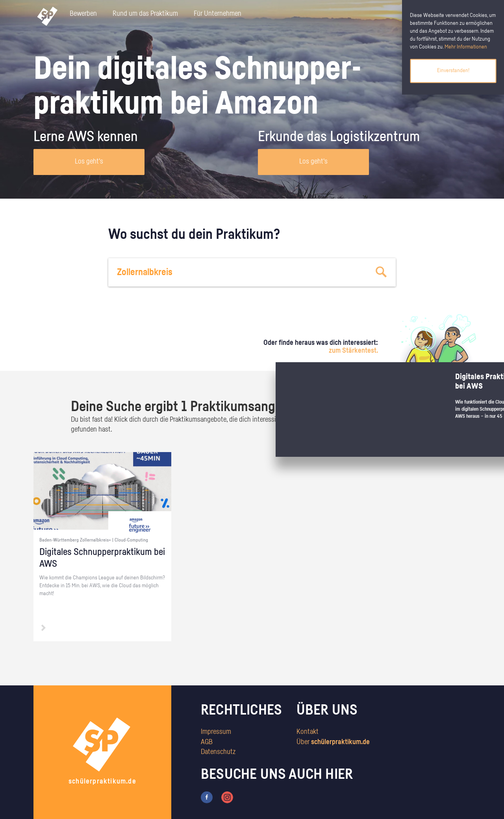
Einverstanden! (453, 71)
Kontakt (308, 732)
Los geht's (89, 162)
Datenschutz (218, 752)
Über (333, 742)
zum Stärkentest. (353, 351)
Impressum (216, 732)
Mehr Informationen (466, 47)
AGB (207, 742)
